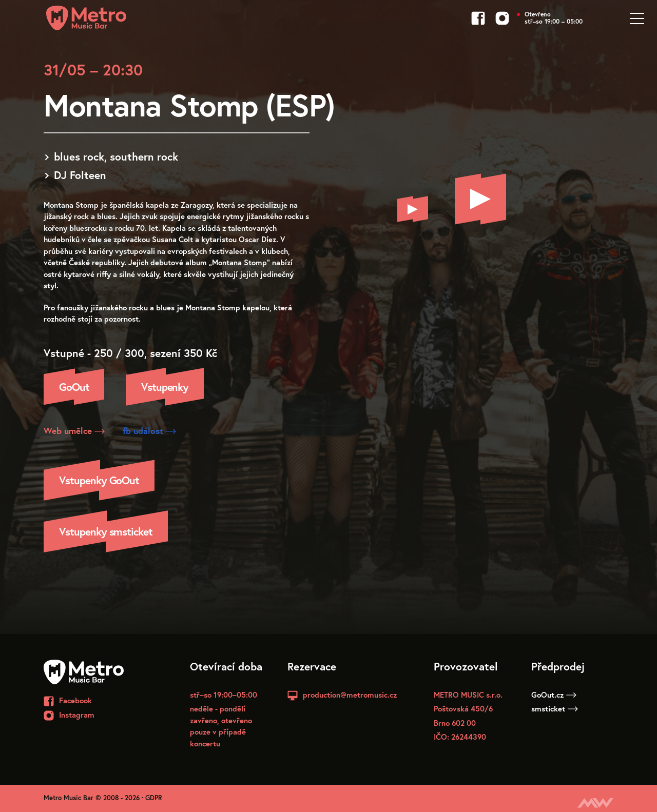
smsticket (555, 708)
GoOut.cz (554, 695)
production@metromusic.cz (350, 695)
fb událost (149, 431)
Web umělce (74, 431)
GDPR (154, 798)
